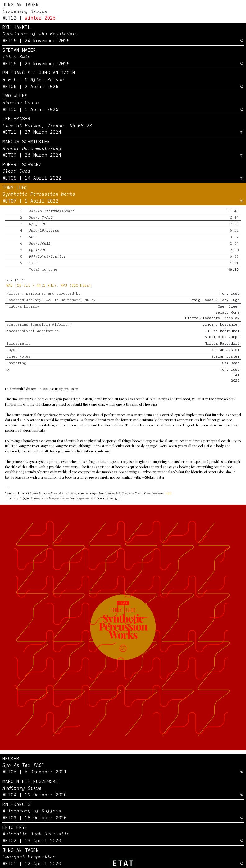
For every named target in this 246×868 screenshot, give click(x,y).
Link (169, 493)
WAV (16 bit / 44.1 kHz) (31, 285)
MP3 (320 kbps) (76, 285)
